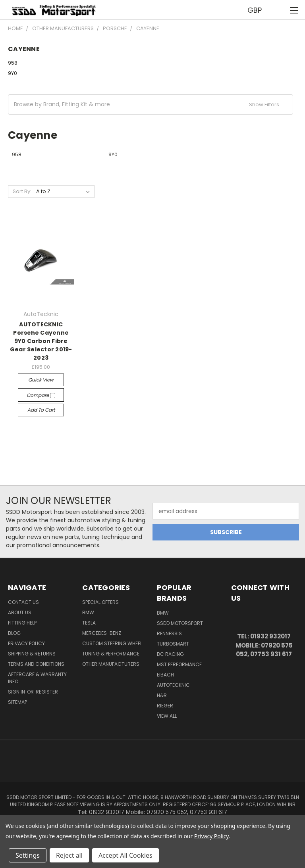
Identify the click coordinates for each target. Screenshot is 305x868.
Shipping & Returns (32, 654)
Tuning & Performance (111, 654)
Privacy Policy (26, 643)
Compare (41, 395)
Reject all (69, 855)
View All (167, 716)
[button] (151, 104)
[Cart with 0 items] (279, 10)
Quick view (41, 380)
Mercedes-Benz (102, 633)
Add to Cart (41, 410)
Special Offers (100, 602)
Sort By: (22, 191)
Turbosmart (173, 644)
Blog (14, 633)
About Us (20, 612)
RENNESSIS (169, 633)
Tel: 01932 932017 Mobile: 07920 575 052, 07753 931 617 (264, 645)
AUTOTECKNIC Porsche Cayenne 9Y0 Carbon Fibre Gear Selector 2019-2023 (41, 341)
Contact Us (23, 602)
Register (47, 692)
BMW (88, 612)
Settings (28, 855)
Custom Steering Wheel (112, 643)
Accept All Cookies (125, 855)
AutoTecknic (173, 685)
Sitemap (17, 702)
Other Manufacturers (111, 664)
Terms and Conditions (36, 664)
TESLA (89, 623)
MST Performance (179, 664)
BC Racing (170, 654)
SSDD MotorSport (180, 623)
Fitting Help (22, 623)
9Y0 (13, 73)
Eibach (165, 675)
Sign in (17, 692)
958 (13, 63)
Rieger (165, 706)
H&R (162, 695)
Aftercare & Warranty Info (37, 678)
